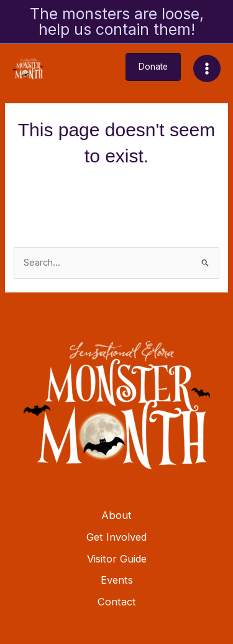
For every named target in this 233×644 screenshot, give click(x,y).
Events (117, 580)
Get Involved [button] (116, 537)
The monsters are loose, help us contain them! (117, 21)
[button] (153, 67)
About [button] (116, 515)
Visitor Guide (117, 559)
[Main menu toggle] (207, 68)
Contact (117, 602)
